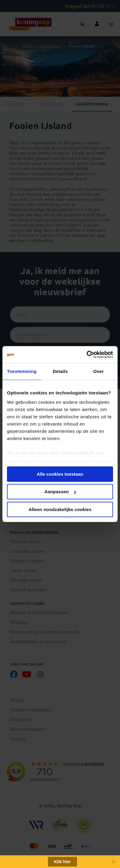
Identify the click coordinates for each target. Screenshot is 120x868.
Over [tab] (99, 371)
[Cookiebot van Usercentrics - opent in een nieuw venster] (87, 355)
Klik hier (62, 862)
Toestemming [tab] (22, 371)
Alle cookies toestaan (60, 474)
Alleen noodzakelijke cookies (60, 509)
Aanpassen (60, 492)
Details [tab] (60, 371)
